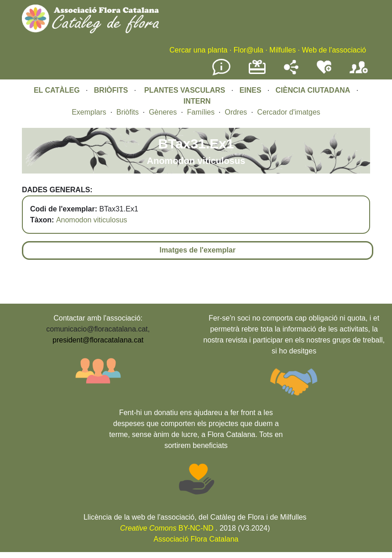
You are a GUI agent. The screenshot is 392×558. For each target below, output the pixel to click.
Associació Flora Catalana (196, 539)
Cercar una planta (198, 50)
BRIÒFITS (112, 90)
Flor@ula (248, 50)
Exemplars (89, 112)
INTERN (197, 101)
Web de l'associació (334, 50)
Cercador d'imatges (289, 112)
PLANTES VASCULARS (185, 90)
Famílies (201, 112)
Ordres (236, 112)
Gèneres (163, 112)
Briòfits (128, 112)
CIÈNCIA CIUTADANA (313, 90)
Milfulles (282, 50)
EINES (251, 90)
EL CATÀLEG (57, 90)
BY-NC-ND (167, 528)
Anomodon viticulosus (92, 220)
